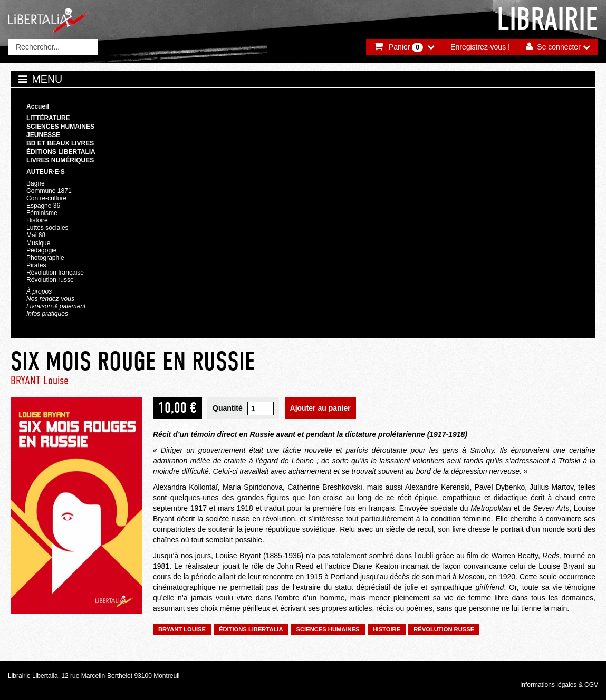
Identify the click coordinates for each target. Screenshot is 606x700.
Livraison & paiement (56, 306)
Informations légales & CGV (559, 685)
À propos (39, 291)
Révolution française (55, 273)
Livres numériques (60, 160)
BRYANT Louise (40, 380)
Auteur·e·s (46, 172)
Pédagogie (42, 250)
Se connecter (559, 47)
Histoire (37, 220)
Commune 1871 (49, 191)
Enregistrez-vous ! (480, 47)
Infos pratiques (47, 314)
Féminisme (42, 213)
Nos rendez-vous (50, 299)
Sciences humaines (60, 127)
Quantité (228, 408)
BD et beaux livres (60, 143)
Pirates (36, 265)
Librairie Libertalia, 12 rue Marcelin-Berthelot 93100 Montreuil (94, 676)
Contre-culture (46, 198)
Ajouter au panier (320, 408)
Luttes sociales (47, 228)
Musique (38, 243)
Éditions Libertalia (61, 152)
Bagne (36, 183)
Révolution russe (50, 280)
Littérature (48, 118)
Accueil (38, 106)
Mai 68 (36, 235)
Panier (406, 47)
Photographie (45, 258)
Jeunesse (43, 135)
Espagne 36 (43, 206)
